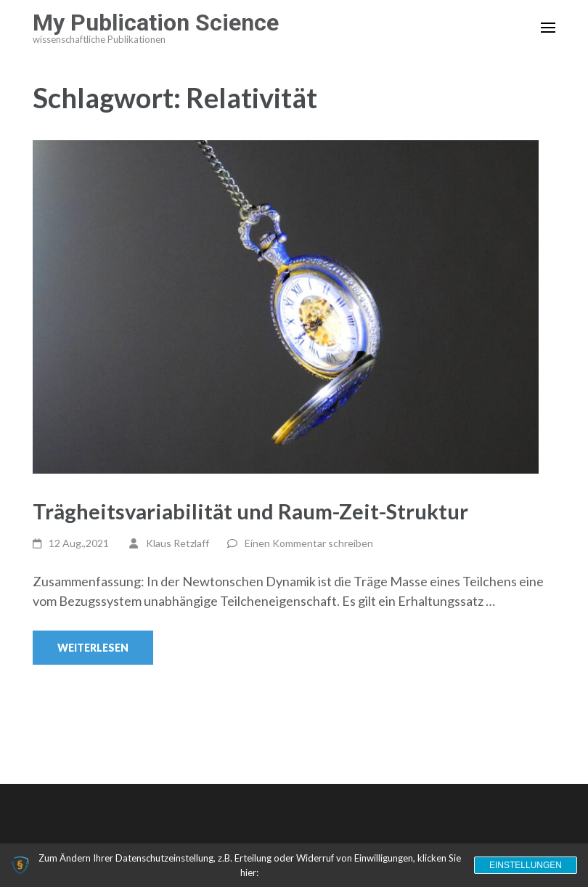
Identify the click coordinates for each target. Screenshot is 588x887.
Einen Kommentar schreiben (309, 543)
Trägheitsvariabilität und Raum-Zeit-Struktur (250, 511)
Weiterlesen (93, 648)
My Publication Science (156, 23)
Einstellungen (526, 865)
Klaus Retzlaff (177, 543)
